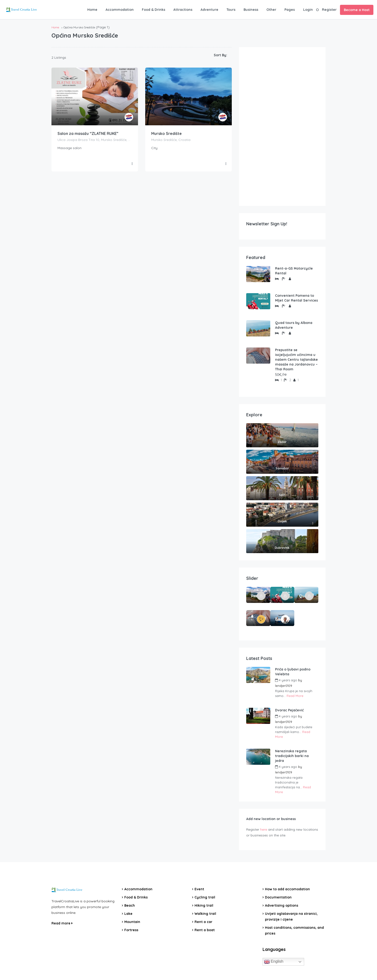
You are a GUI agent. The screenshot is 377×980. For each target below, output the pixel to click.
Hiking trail (204, 905)
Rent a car (203, 922)
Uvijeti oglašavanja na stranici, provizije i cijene (291, 917)
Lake (128, 914)
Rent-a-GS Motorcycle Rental (294, 271)
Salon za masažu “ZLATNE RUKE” (88, 133)
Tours (231, 10)
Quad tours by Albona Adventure (294, 325)
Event (199, 889)
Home (92, 10)
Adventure (209, 10)
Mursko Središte (167, 133)
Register (329, 10)
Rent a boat (205, 930)
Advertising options (282, 905)
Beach (130, 905)
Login (308, 10)
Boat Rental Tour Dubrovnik (279, 619)
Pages (290, 10)
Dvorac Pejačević (289, 710)
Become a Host (357, 10)
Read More (295, 696)
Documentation (278, 897)
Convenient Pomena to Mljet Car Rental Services (296, 298)
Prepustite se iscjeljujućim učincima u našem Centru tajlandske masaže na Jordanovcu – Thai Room (296, 360)
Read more (62, 923)
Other (271, 10)
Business (251, 10)
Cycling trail (205, 897)
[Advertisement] (282, 126)
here (264, 829)
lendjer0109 (284, 686)
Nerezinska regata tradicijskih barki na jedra (292, 756)
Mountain (132, 922)
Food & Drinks (154, 10)
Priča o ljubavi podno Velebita (293, 672)
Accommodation (120, 10)
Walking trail (205, 914)
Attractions (183, 10)
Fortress (131, 930)
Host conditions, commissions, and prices (294, 930)
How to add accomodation (287, 889)
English (274, 962)
